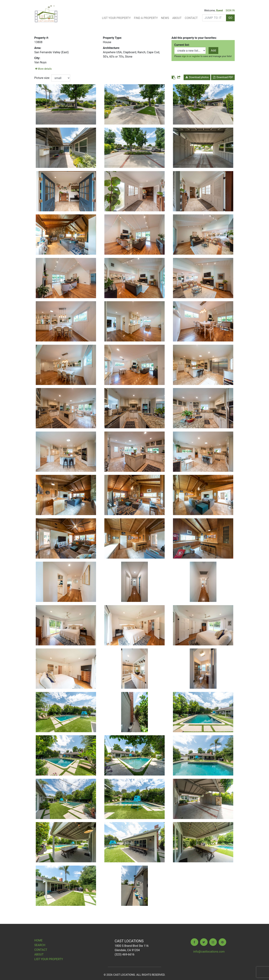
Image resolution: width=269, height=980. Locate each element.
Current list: (182, 45)
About (177, 18)
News (165, 18)
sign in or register (191, 56)
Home (38, 940)
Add (213, 50)
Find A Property (146, 18)
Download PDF (223, 77)
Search (40, 945)
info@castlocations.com (209, 952)
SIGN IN (230, 11)
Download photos (197, 77)
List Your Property (116, 18)
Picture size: (42, 78)
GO (230, 18)
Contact (191, 18)
